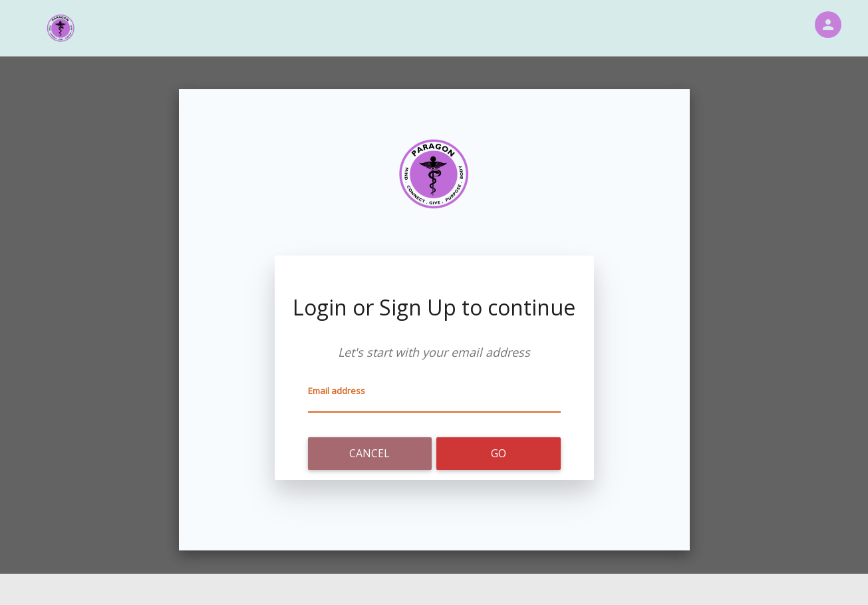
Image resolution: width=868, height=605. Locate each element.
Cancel (369, 453)
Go (499, 453)
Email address (337, 391)
